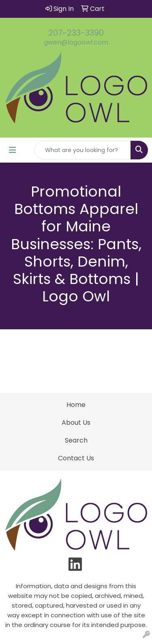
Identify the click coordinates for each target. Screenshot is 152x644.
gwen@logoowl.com (76, 42)
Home (76, 405)
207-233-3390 (76, 33)
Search (76, 440)
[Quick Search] (83, 150)
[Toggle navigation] (13, 150)
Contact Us (76, 458)
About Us (76, 423)
